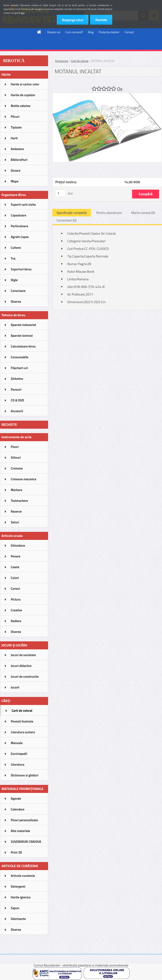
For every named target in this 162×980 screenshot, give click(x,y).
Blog (91, 32)
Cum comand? (74, 32)
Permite (101, 20)
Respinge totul (72, 20)
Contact (129, 32)
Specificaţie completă (72, 213)
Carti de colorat (80, 61)
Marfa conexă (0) (143, 213)
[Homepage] (39, 32)
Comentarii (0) (66, 220)
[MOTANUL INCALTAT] (107, 94)
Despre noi (54, 32)
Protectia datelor (109, 32)
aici (23, 13)
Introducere (62, 61)
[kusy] (61, 193)
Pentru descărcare (109, 213)
